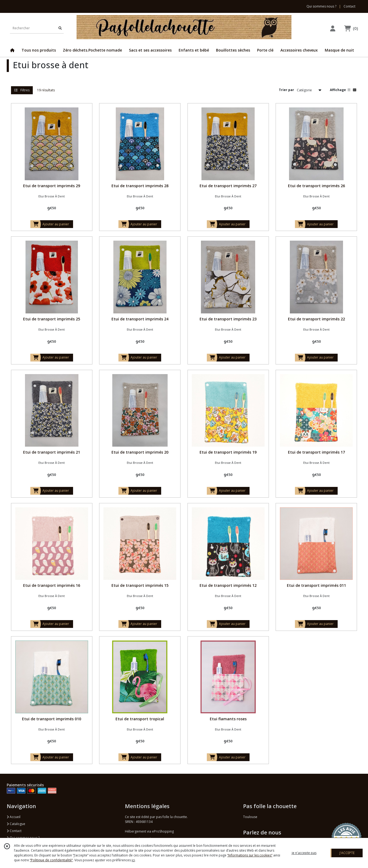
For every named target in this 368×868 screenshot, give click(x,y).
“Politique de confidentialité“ (51, 860)
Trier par (286, 90)
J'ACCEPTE (347, 853)
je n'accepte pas (304, 853)
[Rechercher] (60, 28)
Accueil (14, 817)
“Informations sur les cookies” (250, 855)
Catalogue (16, 824)
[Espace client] (333, 28)
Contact (349, 6)
